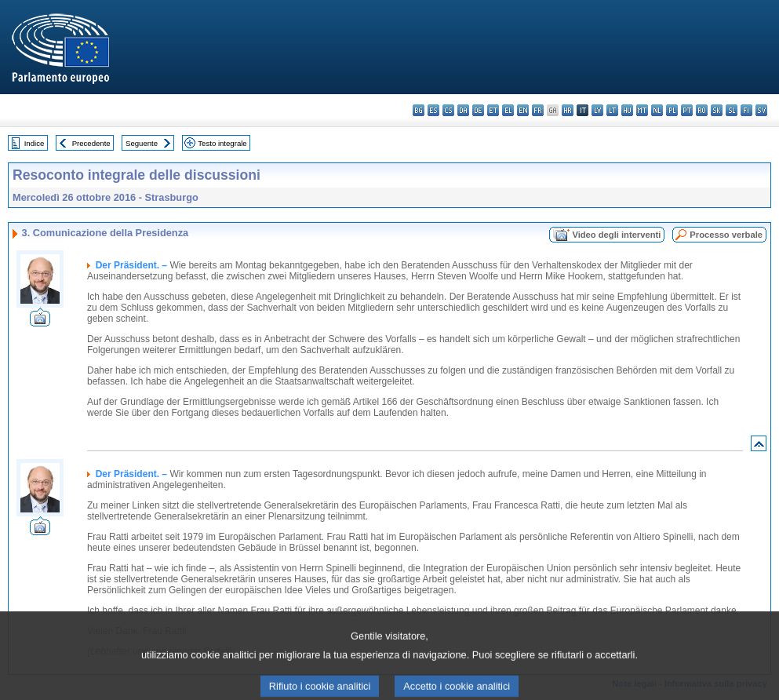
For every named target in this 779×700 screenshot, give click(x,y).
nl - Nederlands (657, 110)
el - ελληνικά (508, 110)
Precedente (91, 143)
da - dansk (463, 110)
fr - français (538, 110)
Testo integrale (222, 143)
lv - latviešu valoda (597, 110)
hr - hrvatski (568, 110)
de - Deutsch (478, 110)
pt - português (687, 110)
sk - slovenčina (717, 110)
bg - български (419, 110)
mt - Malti (642, 110)
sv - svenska (761, 110)
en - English (523, 110)
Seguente (142, 143)
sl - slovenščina (732, 110)
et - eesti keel (493, 110)
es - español (433, 110)
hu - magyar (627, 110)
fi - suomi (746, 110)
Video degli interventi (616, 235)
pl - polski (672, 110)
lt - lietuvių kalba (612, 110)
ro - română (702, 110)
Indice (35, 143)
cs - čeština (448, 110)
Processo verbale (726, 235)
